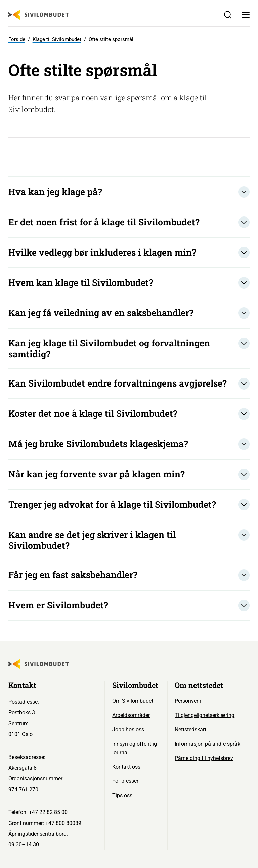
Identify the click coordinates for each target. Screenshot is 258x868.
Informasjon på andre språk (207, 744)
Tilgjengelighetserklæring (205, 715)
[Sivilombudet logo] (39, 15)
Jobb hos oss (128, 729)
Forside (17, 39)
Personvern (188, 701)
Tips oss (122, 795)
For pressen (126, 781)
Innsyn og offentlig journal (135, 748)
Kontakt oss (126, 767)
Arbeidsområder (131, 715)
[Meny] (246, 15)
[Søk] (228, 15)
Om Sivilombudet (133, 701)
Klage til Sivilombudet (57, 39)
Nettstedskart (190, 729)
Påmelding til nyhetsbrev (204, 758)
